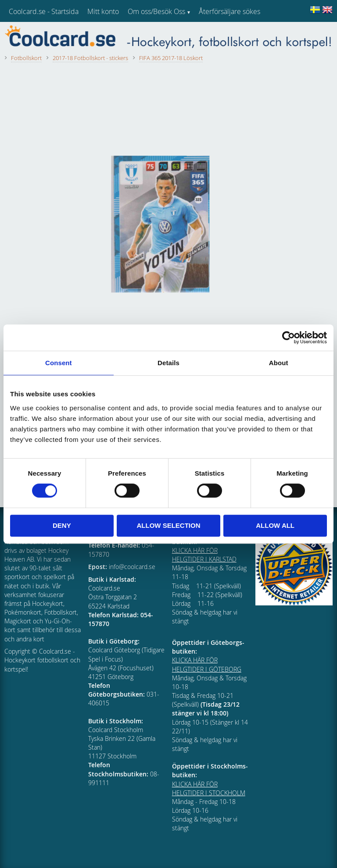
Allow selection (168, 525)
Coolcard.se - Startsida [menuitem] (44, 11)
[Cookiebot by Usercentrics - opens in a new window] (289, 338)
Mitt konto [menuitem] (103, 11)
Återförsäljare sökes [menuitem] (229, 11)
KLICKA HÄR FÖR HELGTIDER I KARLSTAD (204, 555)
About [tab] (279, 363)
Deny (62, 525)
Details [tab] (168, 363)
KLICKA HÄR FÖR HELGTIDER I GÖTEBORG (207, 664)
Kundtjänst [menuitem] (215, 34)
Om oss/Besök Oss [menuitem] (156, 11)
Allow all (275, 525)
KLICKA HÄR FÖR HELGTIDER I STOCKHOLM (209, 788)
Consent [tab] (59, 363)
